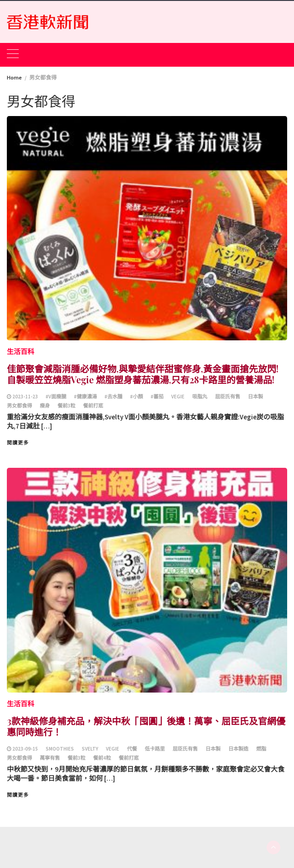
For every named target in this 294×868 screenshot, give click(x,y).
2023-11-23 (25, 397)
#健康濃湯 (85, 397)
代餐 (132, 749)
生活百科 (21, 352)
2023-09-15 (25, 749)
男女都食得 (19, 406)
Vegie (178, 397)
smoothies (60, 749)
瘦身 (45, 406)
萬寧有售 (50, 758)
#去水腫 (113, 397)
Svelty (90, 749)
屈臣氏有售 (228, 397)
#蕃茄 (157, 397)
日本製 (255, 397)
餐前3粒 (66, 406)
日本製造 (238, 749)
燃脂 (261, 749)
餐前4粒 (102, 758)
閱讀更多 (18, 443)
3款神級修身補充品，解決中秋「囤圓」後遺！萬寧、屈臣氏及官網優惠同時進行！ (146, 726)
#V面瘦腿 (56, 397)
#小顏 (136, 397)
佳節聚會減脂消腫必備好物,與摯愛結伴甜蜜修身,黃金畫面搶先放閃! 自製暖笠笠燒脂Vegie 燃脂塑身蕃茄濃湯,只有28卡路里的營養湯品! (143, 374)
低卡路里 (155, 749)
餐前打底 (93, 406)
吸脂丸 (200, 397)
